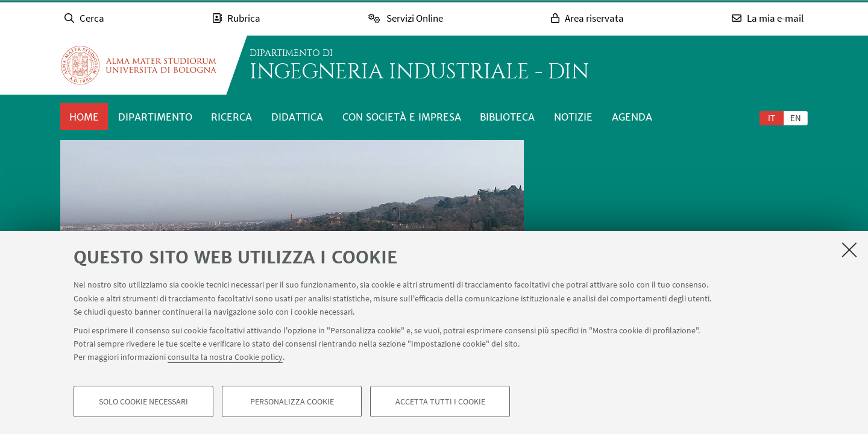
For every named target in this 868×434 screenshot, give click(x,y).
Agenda (632, 117)
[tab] (772, 118)
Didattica (297, 117)
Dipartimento (155, 117)
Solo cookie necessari (143, 401)
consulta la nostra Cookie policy (225, 357)
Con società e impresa (402, 117)
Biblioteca (507, 117)
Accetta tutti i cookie (440, 401)
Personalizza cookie (292, 401)
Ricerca (231, 117)
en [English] (796, 118)
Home (84, 117)
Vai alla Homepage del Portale (139, 65)
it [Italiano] (772, 118)
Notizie (573, 117)
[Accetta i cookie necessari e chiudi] (849, 250)
